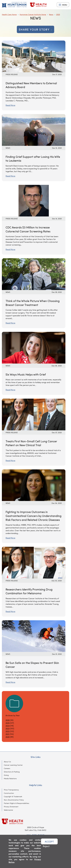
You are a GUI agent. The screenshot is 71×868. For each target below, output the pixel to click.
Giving (6, 775)
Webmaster (8, 810)
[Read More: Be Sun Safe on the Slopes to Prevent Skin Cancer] (34, 636)
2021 (7, 734)
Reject (46, 846)
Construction (9, 793)
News (51, 14)
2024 (8, 726)
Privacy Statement (11, 807)
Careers (7, 768)
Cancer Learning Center (13, 765)
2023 (8, 728)
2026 (8, 720)
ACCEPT (49, 841)
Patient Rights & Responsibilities (16, 803)
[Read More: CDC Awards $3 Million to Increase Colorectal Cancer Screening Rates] (34, 200)
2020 (58, 14)
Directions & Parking (12, 772)
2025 (8, 723)
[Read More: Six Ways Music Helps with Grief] (34, 347)
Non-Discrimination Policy (14, 800)
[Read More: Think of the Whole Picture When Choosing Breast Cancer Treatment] (34, 274)
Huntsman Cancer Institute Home (33, 14)
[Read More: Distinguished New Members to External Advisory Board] (34, 56)
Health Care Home (9, 14)
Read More (10, 105)
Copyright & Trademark (13, 796)
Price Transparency (11, 790)
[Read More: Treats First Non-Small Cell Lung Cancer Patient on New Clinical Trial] (34, 414)
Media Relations (10, 778)
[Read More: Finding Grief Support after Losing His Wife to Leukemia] (34, 130)
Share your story (35, 29)
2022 (8, 731)
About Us (7, 762)
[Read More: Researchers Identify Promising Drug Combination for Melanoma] (34, 562)
